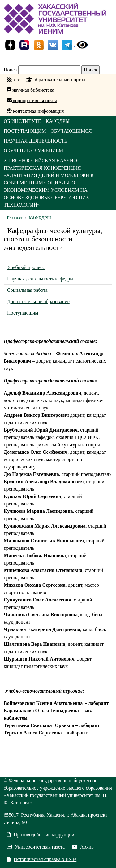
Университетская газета (36, 847)
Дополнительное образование (38, 301)
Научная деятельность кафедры (40, 279)
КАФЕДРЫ (58, 121)
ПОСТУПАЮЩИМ (25, 131)
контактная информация (35, 111)
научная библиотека (30, 90)
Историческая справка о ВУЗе (42, 859)
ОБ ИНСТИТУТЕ (22, 121)
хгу (17, 80)
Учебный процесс (26, 267)
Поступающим (23, 313)
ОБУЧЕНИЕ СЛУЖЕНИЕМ (33, 151)
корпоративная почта (32, 100)
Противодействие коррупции (41, 835)
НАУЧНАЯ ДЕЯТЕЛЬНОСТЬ (35, 141)
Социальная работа (27, 290)
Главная (15, 218)
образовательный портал (56, 80)
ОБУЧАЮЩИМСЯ (71, 131)
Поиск (10, 70)
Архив (83, 847)
